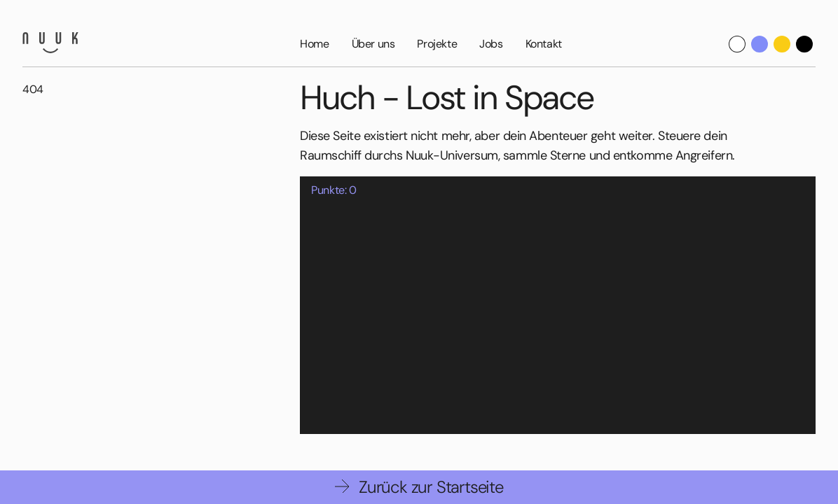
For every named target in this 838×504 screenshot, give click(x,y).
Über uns (373, 44)
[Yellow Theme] (782, 44)
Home (314, 44)
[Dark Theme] (804, 44)
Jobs (491, 44)
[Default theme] (737, 44)
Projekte (437, 44)
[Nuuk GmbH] (50, 43)
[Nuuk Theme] (760, 44)
